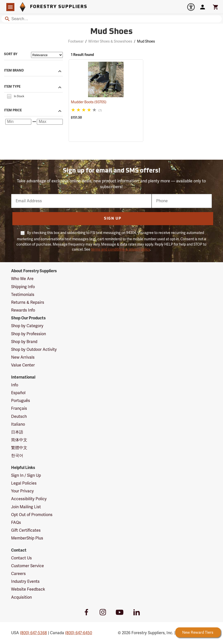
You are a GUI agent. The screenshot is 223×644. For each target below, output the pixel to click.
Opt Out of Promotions (32, 515)
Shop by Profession (29, 334)
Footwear (76, 41)
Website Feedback (28, 589)
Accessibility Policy (29, 499)
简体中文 (19, 440)
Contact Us (21, 558)
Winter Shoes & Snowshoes (110, 41)
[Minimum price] (18, 122)
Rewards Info (23, 310)
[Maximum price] (50, 122)
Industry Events (25, 582)
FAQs (16, 523)
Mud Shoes (146, 41)
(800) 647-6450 (79, 633)
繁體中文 (19, 448)
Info (15, 385)
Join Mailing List (26, 507)
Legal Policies (24, 483)
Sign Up (113, 219)
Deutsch (19, 417)
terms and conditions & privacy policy (121, 249)
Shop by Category (27, 326)
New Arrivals (23, 357)
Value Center (23, 365)
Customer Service (27, 566)
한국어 (17, 456)
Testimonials (23, 295)
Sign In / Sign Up (26, 476)
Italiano (18, 424)
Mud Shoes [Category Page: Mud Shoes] (111, 32)
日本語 (17, 432)
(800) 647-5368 (33, 633)
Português (21, 401)
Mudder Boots (89, 102)
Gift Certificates (26, 530)
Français (19, 409)
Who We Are (22, 279)
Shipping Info (23, 287)
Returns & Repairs (28, 302)
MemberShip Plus (27, 538)
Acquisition (21, 597)
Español (18, 393)
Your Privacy (22, 491)
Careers (18, 574)
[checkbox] (9, 96)
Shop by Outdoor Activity (34, 350)
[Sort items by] (47, 55)
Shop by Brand (24, 342)
